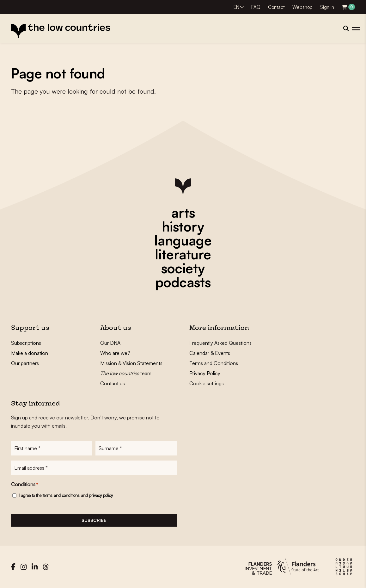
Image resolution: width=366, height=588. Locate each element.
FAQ (256, 7)
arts (183, 213)
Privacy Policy (205, 373)
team (126, 373)
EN (236, 7)
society (183, 268)
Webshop (302, 7)
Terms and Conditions (214, 363)
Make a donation (30, 353)
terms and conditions (61, 495)
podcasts (183, 282)
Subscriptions (26, 343)
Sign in (327, 7)
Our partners (25, 363)
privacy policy (101, 495)
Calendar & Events (210, 353)
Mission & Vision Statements (131, 363)
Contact (276, 7)
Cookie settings (207, 383)
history (183, 226)
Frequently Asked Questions (220, 343)
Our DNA (110, 343)
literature (183, 254)
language (183, 240)
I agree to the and (66, 495)
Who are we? (115, 353)
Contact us (113, 383)
